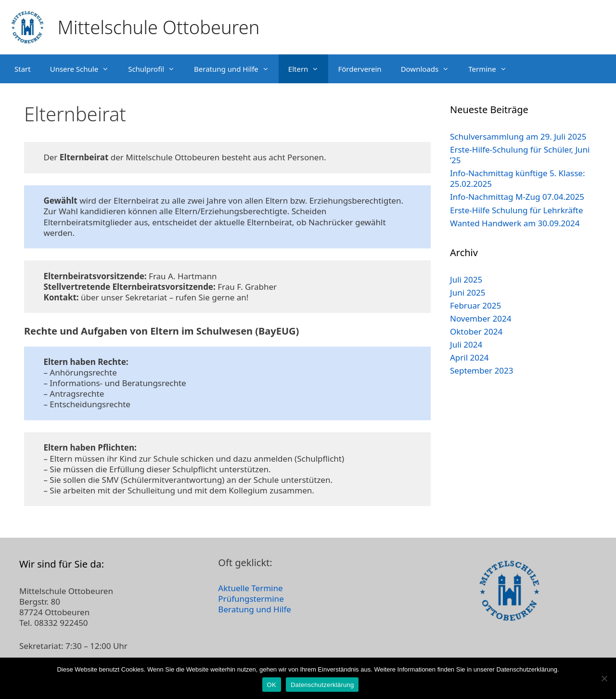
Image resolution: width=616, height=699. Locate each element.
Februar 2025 (475, 305)
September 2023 (481, 370)
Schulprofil (156, 69)
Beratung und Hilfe (236, 69)
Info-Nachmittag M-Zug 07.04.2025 (517, 197)
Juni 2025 (468, 292)
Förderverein (359, 69)
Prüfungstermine (251, 599)
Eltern (308, 69)
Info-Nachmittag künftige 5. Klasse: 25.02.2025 (517, 178)
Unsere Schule (84, 69)
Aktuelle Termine (250, 588)
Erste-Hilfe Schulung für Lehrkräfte (517, 210)
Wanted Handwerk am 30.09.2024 (515, 223)
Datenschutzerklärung (322, 685)
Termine (492, 69)
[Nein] (604, 678)
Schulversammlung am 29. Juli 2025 (518, 136)
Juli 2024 (466, 344)
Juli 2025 (466, 279)
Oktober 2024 (476, 331)
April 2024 (469, 357)
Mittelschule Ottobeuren (159, 27)
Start (23, 69)
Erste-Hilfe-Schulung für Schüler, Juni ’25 (520, 155)
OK (272, 685)
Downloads (430, 69)
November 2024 (481, 318)
